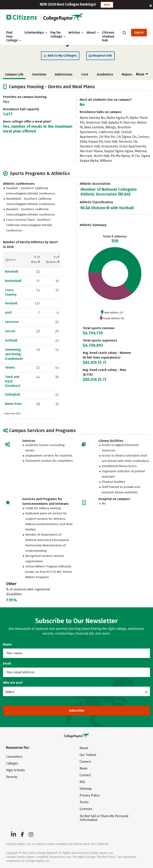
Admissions (64, 74)
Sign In (139, 32)
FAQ (82, 782)
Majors (127, 74)
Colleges (12, 763)
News (83, 768)
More (142, 74)
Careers (85, 762)
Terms (84, 802)
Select (10, 692)
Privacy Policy (90, 795)
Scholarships (34, 32)
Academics (105, 74)
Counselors (14, 757)
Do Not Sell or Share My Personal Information (104, 818)
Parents (12, 777)
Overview (39, 74)
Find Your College (12, 36)
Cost (85, 74)
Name (7, 644)
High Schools (15, 770)
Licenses (86, 809)
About (91, 32)
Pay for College (56, 34)
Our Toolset (88, 755)
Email (7, 663)
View (107, 5)
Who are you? (13, 683)
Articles (74, 32)
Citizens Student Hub (108, 36)
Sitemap (86, 789)
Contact (85, 775)
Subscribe (77, 711)
